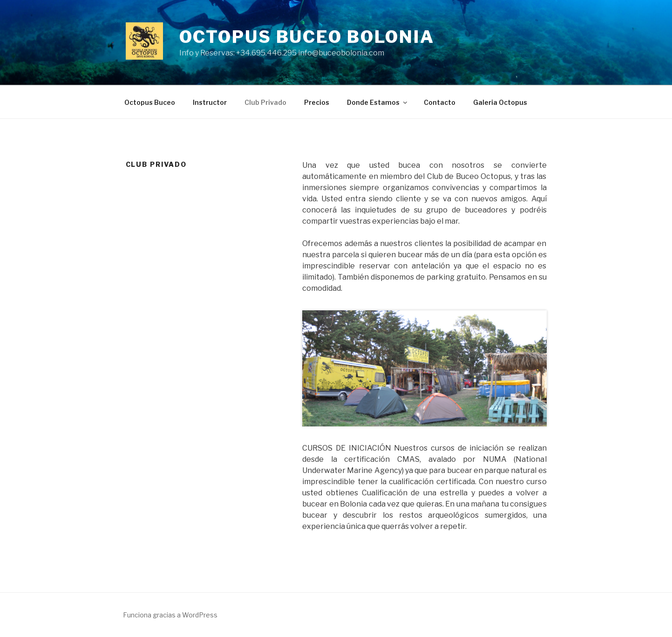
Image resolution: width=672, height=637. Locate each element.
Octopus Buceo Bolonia (307, 37)
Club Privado (265, 102)
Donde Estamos (378, 102)
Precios (317, 102)
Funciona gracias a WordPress (170, 615)
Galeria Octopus (500, 102)
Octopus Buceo (150, 102)
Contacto (440, 102)
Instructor (210, 102)
